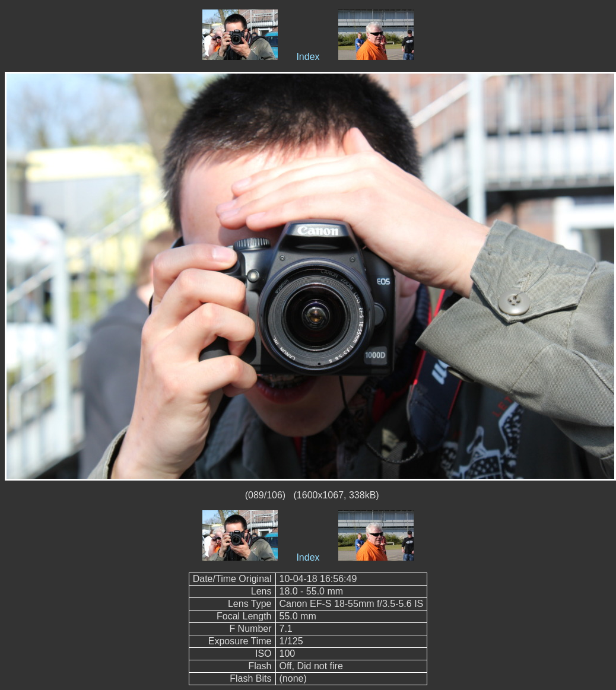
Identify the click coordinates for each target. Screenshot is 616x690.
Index (308, 57)
